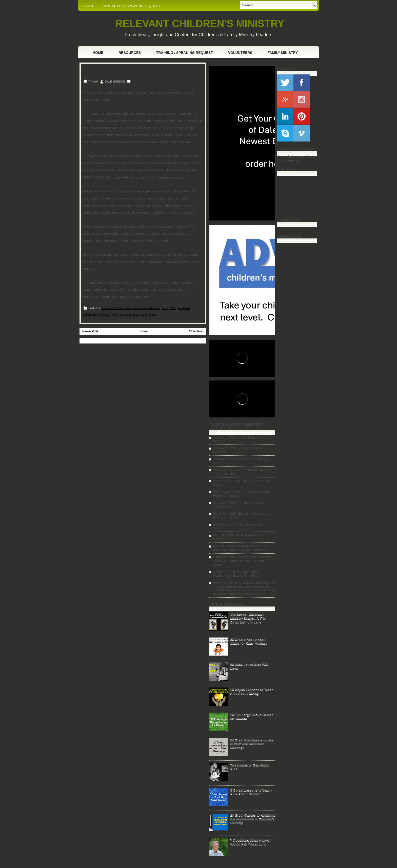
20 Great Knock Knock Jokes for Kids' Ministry (249, 641)
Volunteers (240, 53)
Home (98, 53)
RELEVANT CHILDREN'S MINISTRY (200, 24)
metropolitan (168, 308)
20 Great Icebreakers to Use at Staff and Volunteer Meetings (252, 744)
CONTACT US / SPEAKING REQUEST (132, 6)
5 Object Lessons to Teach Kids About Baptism (251, 792)
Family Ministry (283, 53)
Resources (130, 53)
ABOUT (88, 6)
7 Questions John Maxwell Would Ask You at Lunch (251, 842)
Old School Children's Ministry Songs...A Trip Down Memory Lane (248, 618)
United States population (125, 315)
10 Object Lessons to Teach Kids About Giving (252, 691)
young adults (149, 315)
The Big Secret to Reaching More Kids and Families (138, 72)
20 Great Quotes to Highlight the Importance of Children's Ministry (252, 819)
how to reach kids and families (120, 308)
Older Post (196, 331)
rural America (101, 315)
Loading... (284, 228)
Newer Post (90, 331)
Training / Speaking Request (185, 53)
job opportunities (150, 308)
